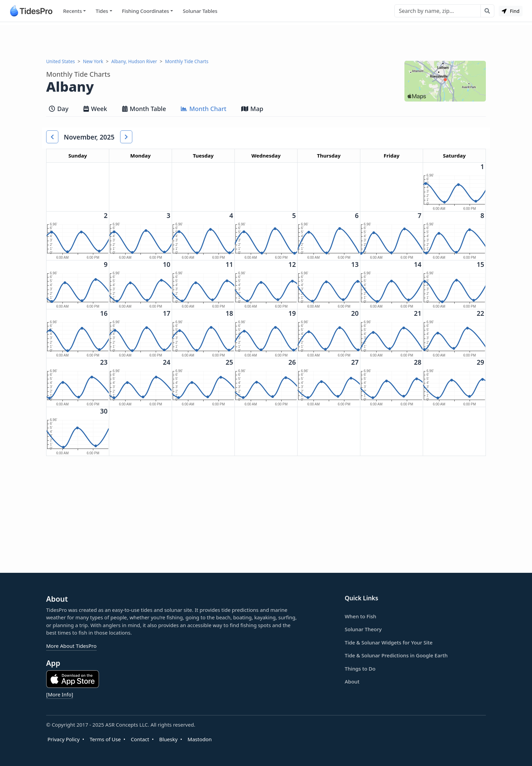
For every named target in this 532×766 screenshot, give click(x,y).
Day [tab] (59, 109)
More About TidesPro (71, 646)
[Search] (438, 11)
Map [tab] (252, 109)
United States (61, 61)
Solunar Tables (200, 11)
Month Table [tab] (144, 109)
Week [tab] (95, 109)
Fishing (145, 11)
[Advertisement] (266, 40)
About (352, 681)
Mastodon (200, 739)
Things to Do (360, 669)
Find (511, 11)
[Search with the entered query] (487, 11)
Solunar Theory (363, 629)
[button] (52, 137)
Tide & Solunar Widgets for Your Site (389, 642)
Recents (72, 11)
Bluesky (168, 739)
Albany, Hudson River (134, 61)
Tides (102, 11)
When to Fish (360, 616)
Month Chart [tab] (204, 109)
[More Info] (60, 694)
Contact (140, 739)
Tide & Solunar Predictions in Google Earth (396, 655)
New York (93, 61)
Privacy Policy (64, 739)
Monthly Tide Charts (187, 61)
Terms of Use (105, 739)
